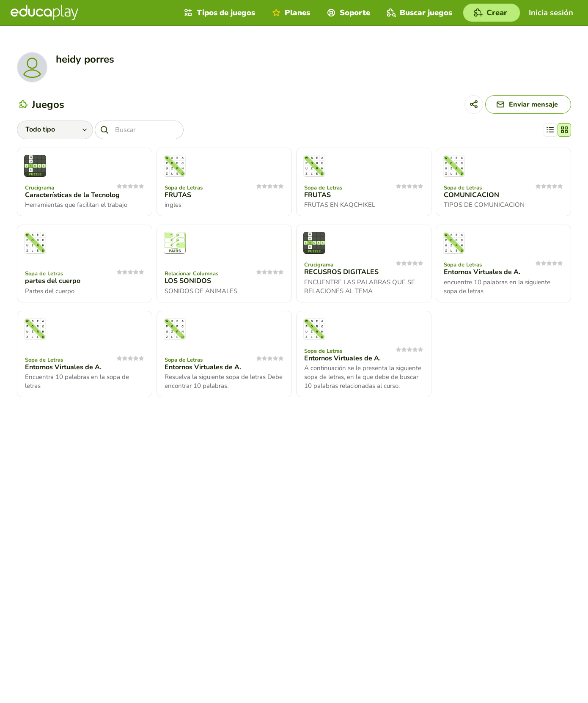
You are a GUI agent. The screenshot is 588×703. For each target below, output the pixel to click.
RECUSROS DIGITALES (341, 272)
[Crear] (492, 13)
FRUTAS (178, 195)
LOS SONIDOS (188, 281)
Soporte (348, 13)
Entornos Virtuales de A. (482, 272)
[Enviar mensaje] (528, 104)
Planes (290, 13)
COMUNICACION (471, 195)
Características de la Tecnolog (72, 195)
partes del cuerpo (53, 281)
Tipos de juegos (218, 13)
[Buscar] (139, 130)
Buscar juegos (419, 13)
